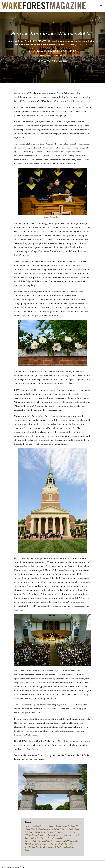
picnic (34, 841)
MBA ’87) (50, 838)
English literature (48, 832)
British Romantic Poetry (45, 826)
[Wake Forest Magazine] (44, 7)
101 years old (30, 826)
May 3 (43, 838)
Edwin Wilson (74, 829)
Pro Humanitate (44, 841)
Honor (66, 832)
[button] (101, 5)
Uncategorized (45, 61)
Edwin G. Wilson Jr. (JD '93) (58, 829)
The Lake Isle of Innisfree (60, 844)
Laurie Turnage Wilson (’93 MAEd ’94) (57, 835)
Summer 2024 (44, 844)
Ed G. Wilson (70, 826)
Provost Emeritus (58, 841)
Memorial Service (61, 838)
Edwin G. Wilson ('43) (38, 829)
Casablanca (60, 826)
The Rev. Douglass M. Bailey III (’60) (42, 847)
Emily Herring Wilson (32, 832)
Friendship (59, 832)
